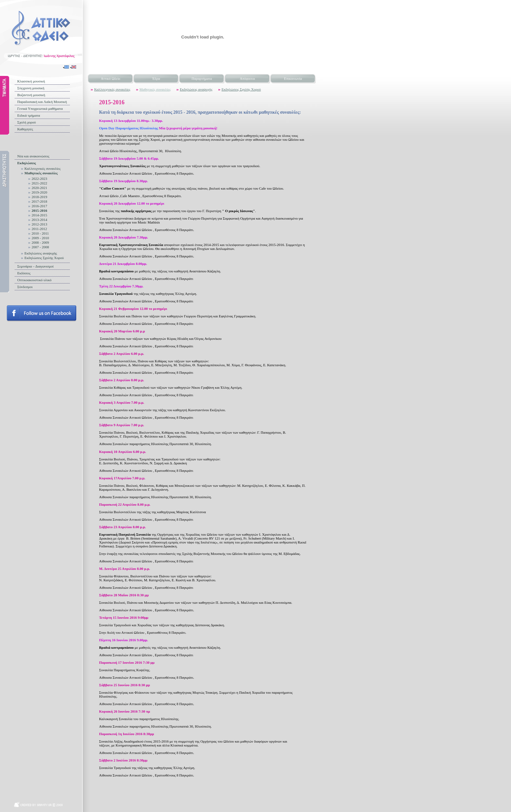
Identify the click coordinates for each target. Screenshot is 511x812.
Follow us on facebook (42, 313)
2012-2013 (39, 224)
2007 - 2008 (40, 247)
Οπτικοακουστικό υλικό (34, 280)
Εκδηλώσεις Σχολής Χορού (44, 258)
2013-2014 (39, 220)
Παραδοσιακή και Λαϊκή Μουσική (42, 102)
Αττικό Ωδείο (110, 79)
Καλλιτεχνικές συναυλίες (43, 168)
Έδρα (156, 79)
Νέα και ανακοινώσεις (33, 156)
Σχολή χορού (27, 122)
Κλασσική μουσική (31, 81)
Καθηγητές (25, 129)
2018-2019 (39, 197)
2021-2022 (39, 183)
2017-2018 (39, 201)
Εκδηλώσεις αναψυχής (41, 253)
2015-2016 (39, 210)
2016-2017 (39, 206)
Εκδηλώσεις (27, 163)
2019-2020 (39, 192)
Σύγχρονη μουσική (31, 88)
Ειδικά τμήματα (29, 115)
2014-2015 (39, 215)
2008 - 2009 (40, 242)
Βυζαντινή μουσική (31, 95)
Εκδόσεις (24, 273)
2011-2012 (39, 229)
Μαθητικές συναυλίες (41, 173)
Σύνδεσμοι (25, 287)
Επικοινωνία (293, 79)
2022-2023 (39, 179)
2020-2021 (39, 188)
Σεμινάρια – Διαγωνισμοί (35, 266)
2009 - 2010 (40, 238)
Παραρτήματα (202, 79)
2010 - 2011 (40, 233)
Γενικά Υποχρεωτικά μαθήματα (40, 109)
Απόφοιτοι (248, 79)
